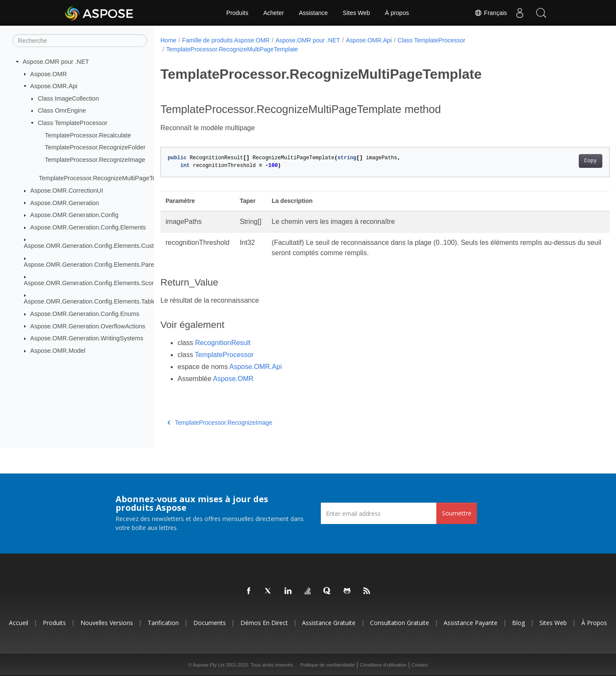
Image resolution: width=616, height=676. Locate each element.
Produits (237, 13)
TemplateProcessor (224, 355)
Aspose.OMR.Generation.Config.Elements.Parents (93, 264)
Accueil (19, 623)
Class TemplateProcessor (73, 123)
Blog (518, 623)
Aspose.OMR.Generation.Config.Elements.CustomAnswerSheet (112, 246)
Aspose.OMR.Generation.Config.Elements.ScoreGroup (99, 283)
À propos (397, 13)
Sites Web (356, 13)
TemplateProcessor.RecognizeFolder (95, 147)
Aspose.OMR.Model (58, 351)
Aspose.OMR (49, 74)
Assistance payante (471, 623)
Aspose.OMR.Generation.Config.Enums (85, 314)
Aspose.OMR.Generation (65, 203)
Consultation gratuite (400, 623)
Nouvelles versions (107, 623)
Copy (559, 161)
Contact (420, 665)
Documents (210, 623)
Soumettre (457, 513)
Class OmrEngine (62, 110)
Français (491, 13)
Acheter (273, 13)
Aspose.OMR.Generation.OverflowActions (88, 326)
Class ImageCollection (68, 98)
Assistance (314, 13)
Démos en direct (264, 623)
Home (168, 40)
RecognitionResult (223, 343)
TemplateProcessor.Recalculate (88, 135)
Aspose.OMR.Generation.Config (74, 215)
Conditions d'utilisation (383, 665)
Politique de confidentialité (328, 665)
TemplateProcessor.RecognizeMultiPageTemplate (107, 178)
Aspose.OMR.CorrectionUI (67, 191)
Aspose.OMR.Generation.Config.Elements (88, 227)
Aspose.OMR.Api (54, 86)
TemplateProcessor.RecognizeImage (95, 160)
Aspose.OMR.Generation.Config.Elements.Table (90, 301)
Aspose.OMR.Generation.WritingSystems (87, 338)
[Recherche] (80, 41)
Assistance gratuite (329, 623)
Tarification (163, 623)
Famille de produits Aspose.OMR (226, 40)
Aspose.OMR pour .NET (56, 62)
